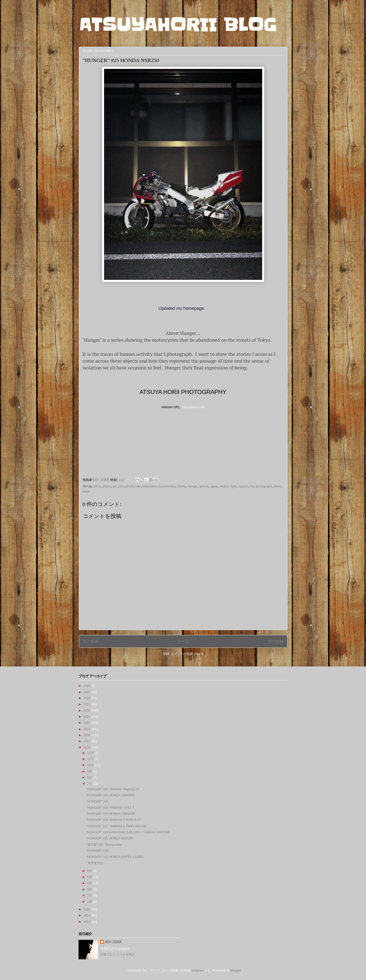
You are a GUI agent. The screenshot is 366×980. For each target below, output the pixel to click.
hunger (193, 486)
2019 (87, 729)
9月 (90, 771)
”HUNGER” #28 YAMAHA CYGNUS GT (114, 820)
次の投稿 (90, 641)
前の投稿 (276, 641)
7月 (90, 784)
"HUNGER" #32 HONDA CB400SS (111, 795)
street (277, 486)
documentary (167, 486)
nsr (252, 486)
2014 (87, 915)
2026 (87, 686)
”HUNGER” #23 (97, 851)
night (233, 486)
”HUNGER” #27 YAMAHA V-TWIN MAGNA (116, 826)
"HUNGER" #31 (97, 801)
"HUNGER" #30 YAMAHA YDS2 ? (110, 808)
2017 (87, 741)
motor (224, 486)
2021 (87, 717)
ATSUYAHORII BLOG (178, 25)
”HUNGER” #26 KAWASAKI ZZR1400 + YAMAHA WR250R (128, 832)
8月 (90, 777)
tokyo (86, 491)
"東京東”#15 (95, 863)
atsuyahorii (126, 486)
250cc (107, 486)
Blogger (235, 970)
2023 (87, 704)
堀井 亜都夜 (113, 942)
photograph (264, 486)
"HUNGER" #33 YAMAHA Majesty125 (113, 789)
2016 (97, 486)
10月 (91, 765)
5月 (90, 877)
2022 (87, 710)
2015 (87, 909)
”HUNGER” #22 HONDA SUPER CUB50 (115, 857)
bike (138, 486)
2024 (87, 698)
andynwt (198, 970)
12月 (91, 753)
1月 (90, 902)
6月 (90, 871)
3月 (90, 889)
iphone (204, 486)
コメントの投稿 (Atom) (187, 654)
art (115, 486)
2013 (87, 922)
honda (182, 486)
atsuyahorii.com (193, 407)
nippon (243, 486)
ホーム (183, 641)
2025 (87, 692)
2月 (90, 895)
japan (214, 486)
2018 (87, 735)
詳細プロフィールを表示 (118, 954)
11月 (91, 759)
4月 (90, 883)
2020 (87, 723)
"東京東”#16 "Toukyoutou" (104, 845)
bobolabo (149, 486)
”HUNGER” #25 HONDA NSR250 (110, 838)
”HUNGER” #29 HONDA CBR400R (111, 814)
